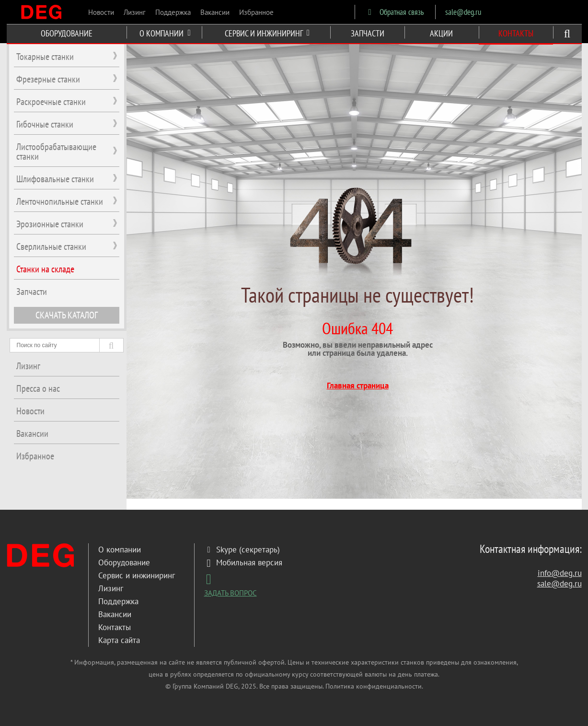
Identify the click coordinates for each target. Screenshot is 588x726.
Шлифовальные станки (55, 179)
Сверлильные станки (51, 246)
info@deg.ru (560, 573)
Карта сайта (119, 640)
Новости (101, 12)
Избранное (256, 12)
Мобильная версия (243, 562)
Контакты (115, 627)
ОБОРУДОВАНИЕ (67, 33)
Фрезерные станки (48, 79)
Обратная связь (394, 12)
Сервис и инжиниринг (137, 575)
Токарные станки (45, 57)
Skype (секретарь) (242, 550)
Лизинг (135, 12)
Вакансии (215, 12)
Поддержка (173, 12)
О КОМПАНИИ (165, 33)
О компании (120, 550)
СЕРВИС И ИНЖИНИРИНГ (267, 33)
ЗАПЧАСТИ (368, 33)
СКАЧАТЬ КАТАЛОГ (67, 315)
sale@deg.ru (463, 12)
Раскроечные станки (51, 102)
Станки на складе (45, 269)
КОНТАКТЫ (516, 33)
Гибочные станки (45, 124)
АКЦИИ (441, 33)
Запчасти (32, 292)
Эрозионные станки (50, 224)
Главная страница (358, 386)
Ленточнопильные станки (60, 201)
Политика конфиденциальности (374, 686)
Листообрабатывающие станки (56, 152)
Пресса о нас (38, 388)
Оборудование (124, 562)
